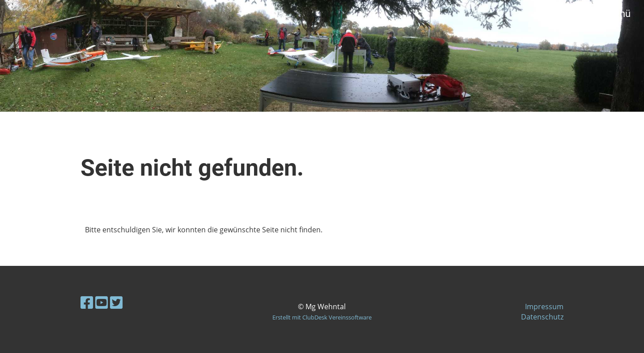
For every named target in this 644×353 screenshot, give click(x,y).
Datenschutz (542, 317)
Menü (613, 14)
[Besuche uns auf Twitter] (116, 302)
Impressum (544, 307)
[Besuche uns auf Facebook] (87, 302)
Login (565, 14)
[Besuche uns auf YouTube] (102, 302)
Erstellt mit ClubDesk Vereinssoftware (322, 317)
